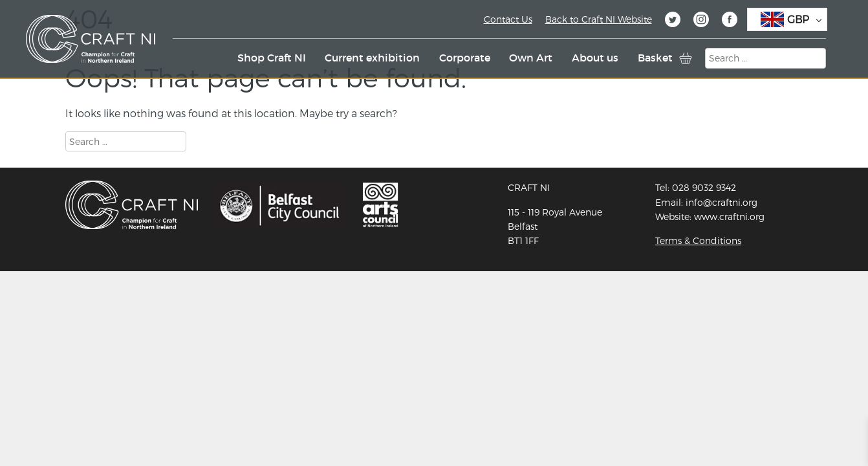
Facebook (730, 21)
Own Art (531, 58)
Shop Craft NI (272, 58)
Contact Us (508, 19)
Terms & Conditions (698, 240)
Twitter (673, 21)
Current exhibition (372, 58)
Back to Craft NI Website (599, 19)
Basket (655, 58)
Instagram (701, 21)
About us (595, 58)
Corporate (465, 58)
